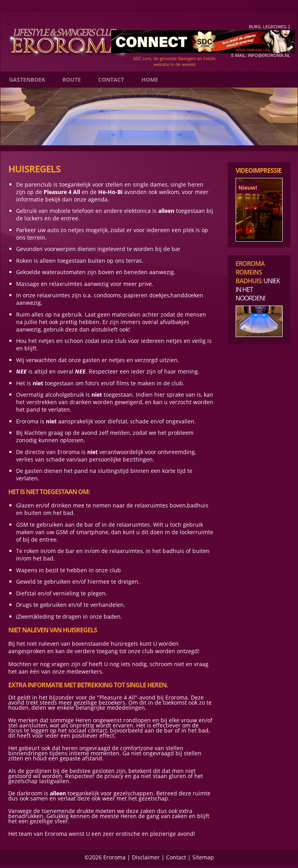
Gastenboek (27, 80)
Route (72, 80)
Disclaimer (146, 857)
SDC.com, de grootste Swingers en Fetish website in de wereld (174, 61)
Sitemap (203, 857)
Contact (111, 80)
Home (150, 80)
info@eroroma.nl (269, 55)
